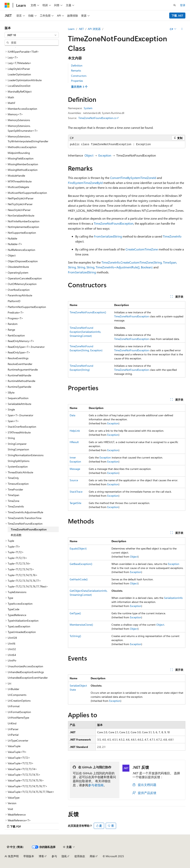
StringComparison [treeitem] (18, 449)
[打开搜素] (175, 5)
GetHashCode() (79, 579)
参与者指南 (96, 785)
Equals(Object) (78, 548)
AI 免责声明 (12, 856)
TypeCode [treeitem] (13, 609)
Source (74, 480)
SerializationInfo (173, 598)
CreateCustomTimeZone (142, 249)
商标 (92, 856)
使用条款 (80, 856)
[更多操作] (182, 29)
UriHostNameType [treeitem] (18, 718)
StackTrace (76, 492)
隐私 (64, 856)
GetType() (75, 613)
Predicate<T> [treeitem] (16, 312)
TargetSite (75, 503)
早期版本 (29, 856)
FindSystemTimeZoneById (85, 183)
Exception (105, 155)
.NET (81, 29)
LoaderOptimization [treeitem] (19, 74)
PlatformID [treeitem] (14, 301)
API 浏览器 (94, 29)
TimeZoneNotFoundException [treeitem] (29, 529)
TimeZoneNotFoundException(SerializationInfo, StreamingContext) (85, 332)
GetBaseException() (81, 564)
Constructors (79, 76)
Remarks (76, 70)
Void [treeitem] (10, 809)
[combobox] (32, 35)
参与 (54, 856)
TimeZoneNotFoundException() (88, 312)
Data (72, 415)
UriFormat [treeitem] (14, 706)
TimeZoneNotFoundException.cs (97, 118)
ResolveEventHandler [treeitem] (20, 364)
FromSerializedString (108, 236)
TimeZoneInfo (172, 236)
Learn (71, 29)
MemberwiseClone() (81, 625)
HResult (74, 442)
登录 (183, 5)
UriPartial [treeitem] (13, 735)
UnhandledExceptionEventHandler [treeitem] (28, 678)
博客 (41, 856)
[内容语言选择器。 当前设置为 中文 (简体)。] (15, 847)
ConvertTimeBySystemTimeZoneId (133, 178)
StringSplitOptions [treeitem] (19, 461)
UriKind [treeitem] (12, 723)
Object (89, 155)
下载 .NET (177, 16)
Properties (77, 81)
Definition (77, 65)
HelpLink (75, 431)
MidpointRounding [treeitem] (19, 153)
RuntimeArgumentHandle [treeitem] (23, 370)
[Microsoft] (7, 5)
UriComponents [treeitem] (17, 695)
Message (75, 469)
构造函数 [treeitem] (16, 535)
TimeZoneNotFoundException (114, 223)
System (88, 108)
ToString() (75, 636)
